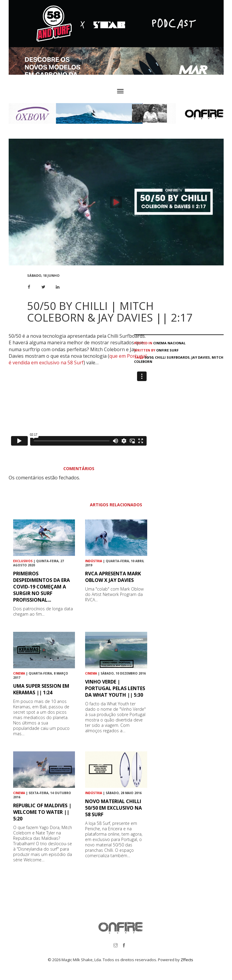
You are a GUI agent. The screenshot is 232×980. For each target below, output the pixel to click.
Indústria (94, 561)
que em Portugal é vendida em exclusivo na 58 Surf (78, 359)
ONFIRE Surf (167, 350)
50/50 (149, 357)
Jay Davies (201, 357)
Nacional (176, 343)
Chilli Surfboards (172, 357)
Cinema (160, 343)
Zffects (187, 960)
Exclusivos (23, 561)
